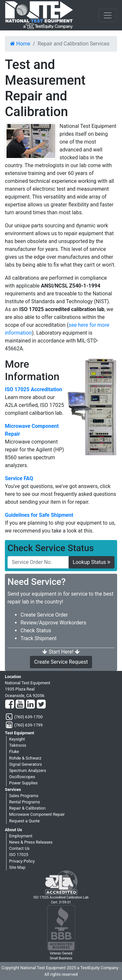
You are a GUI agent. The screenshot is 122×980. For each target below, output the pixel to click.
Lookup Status (92, 562)
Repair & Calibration (27, 808)
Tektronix (18, 745)
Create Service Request (61, 662)
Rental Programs (25, 802)
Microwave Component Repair (32, 430)
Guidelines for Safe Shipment (39, 515)
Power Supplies (23, 783)
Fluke (14, 752)
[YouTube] (20, 705)
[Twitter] (41, 705)
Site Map (17, 867)
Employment (21, 836)
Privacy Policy (22, 861)
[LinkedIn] (30, 705)
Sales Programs (24, 796)
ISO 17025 (19, 855)
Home (20, 44)
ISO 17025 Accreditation (34, 389)
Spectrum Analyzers (28, 770)
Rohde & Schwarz (25, 758)
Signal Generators (26, 764)
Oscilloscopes (22, 777)
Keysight (17, 739)
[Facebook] (10, 705)
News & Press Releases (31, 842)
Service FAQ (19, 478)
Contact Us (19, 848)
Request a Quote (24, 821)
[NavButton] (108, 15)
